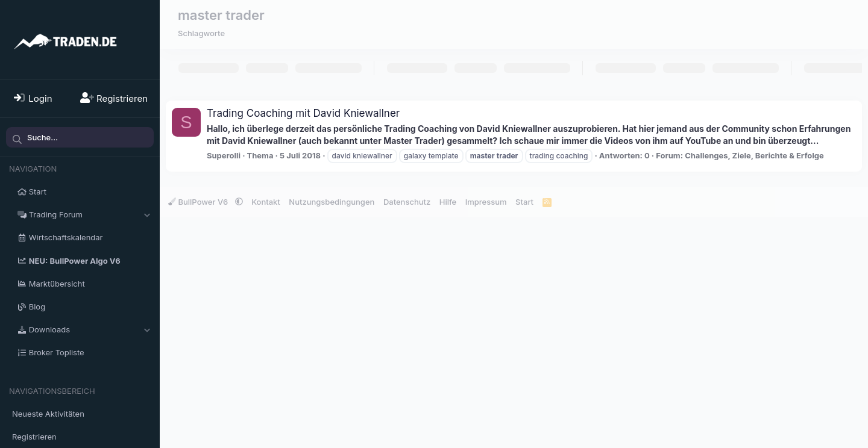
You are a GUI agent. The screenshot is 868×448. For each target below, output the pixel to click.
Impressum (486, 202)
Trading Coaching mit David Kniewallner (303, 113)
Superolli (224, 155)
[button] (147, 214)
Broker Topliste (57, 352)
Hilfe (448, 202)
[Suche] (80, 137)
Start (38, 191)
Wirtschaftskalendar (66, 237)
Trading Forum (56, 214)
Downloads (49, 329)
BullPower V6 (199, 202)
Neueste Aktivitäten (48, 414)
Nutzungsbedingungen (332, 202)
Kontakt (266, 202)
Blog (37, 306)
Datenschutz (407, 202)
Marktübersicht (57, 284)
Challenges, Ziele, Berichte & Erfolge (754, 155)
